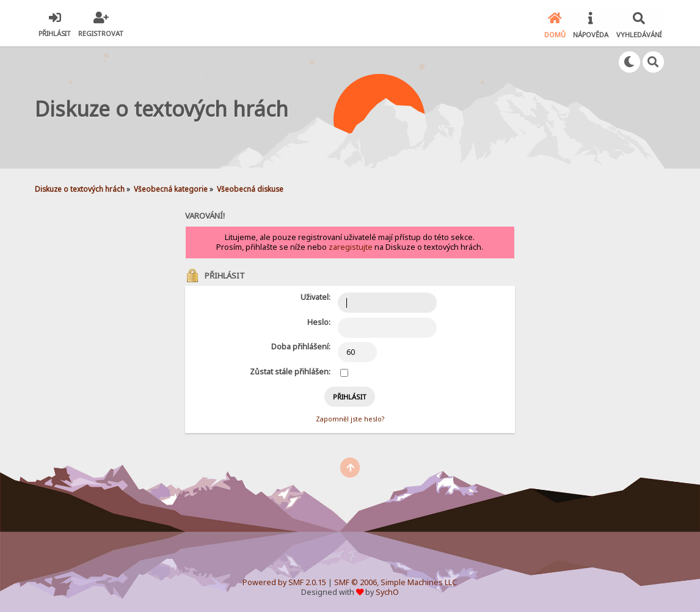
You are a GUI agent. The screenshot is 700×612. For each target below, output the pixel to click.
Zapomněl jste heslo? (350, 418)
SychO (387, 591)
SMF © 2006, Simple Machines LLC (396, 581)
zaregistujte (351, 246)
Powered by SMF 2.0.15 (284, 581)
